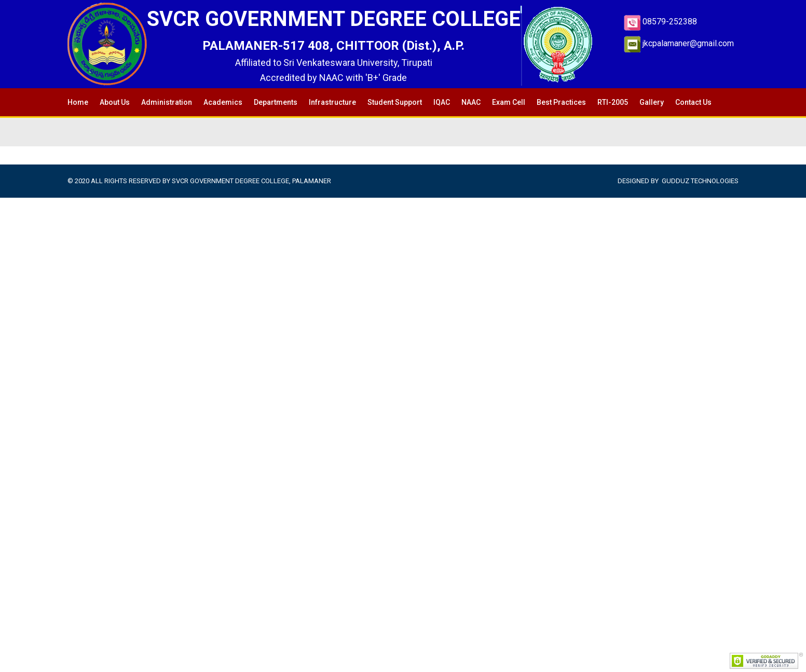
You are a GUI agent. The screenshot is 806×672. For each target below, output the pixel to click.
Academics (223, 102)
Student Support (395, 102)
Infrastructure (332, 102)
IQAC (442, 102)
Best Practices (561, 102)
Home (78, 102)
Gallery (652, 102)
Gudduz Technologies (700, 181)
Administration (167, 102)
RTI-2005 (613, 102)
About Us (115, 102)
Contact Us (693, 102)
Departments (276, 102)
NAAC (471, 102)
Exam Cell (509, 102)
